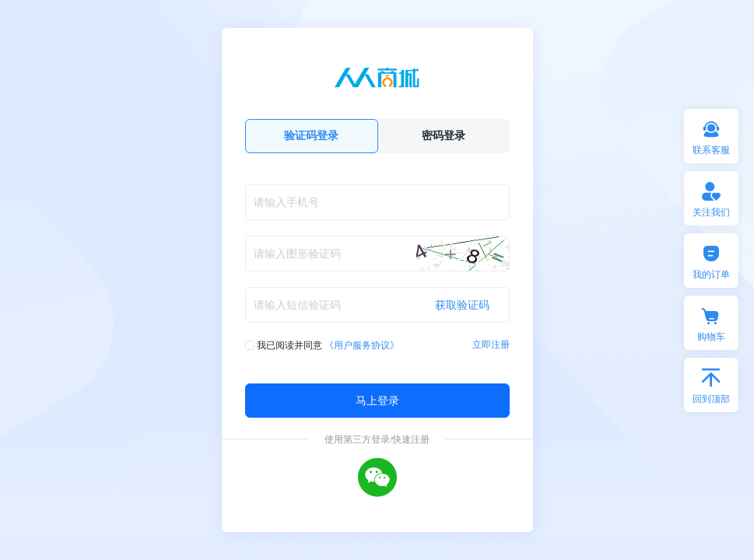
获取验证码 (462, 304)
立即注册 (491, 345)
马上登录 (377, 400)
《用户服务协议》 (362, 345)
